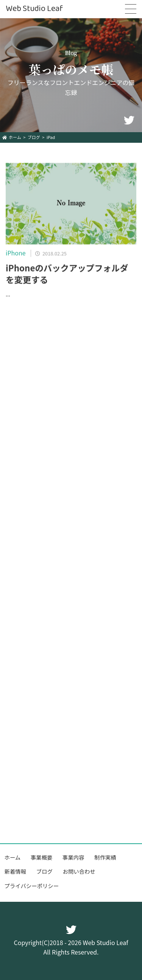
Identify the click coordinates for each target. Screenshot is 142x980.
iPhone (16, 254)
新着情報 (16, 871)
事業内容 (73, 857)
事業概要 (42, 857)
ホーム (13, 857)
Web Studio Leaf (34, 9)
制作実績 (105, 857)
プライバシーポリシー (32, 886)
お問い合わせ (79, 871)
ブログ (44, 871)
